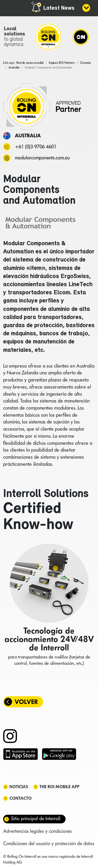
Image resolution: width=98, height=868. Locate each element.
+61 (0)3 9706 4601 (36, 147)
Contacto (21, 798)
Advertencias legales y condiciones (38, 831)
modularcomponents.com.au (42, 158)
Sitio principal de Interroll (36, 819)
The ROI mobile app (59, 787)
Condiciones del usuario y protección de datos (49, 843)
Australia (28, 135)
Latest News (59, 8)
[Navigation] (81, 37)
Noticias (19, 787)
